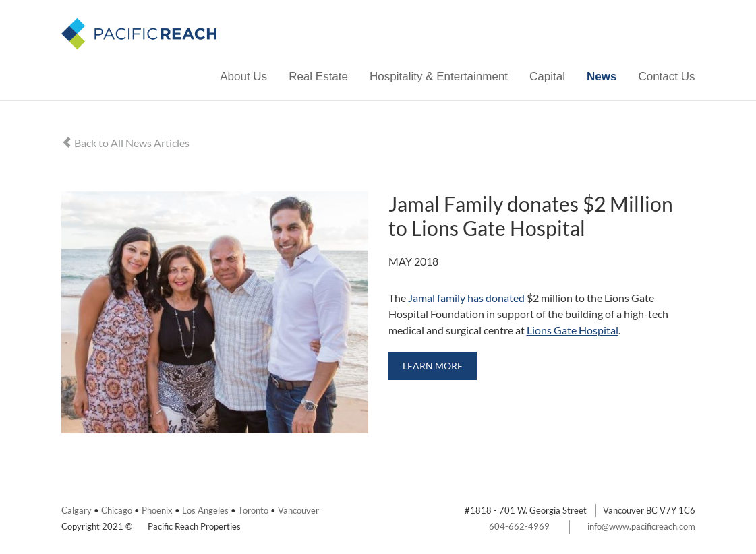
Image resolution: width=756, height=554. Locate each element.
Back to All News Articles (125, 143)
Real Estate (318, 76)
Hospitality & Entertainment (439, 76)
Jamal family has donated (466, 298)
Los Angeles (205, 510)
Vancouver (298, 510)
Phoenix (157, 510)
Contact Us (666, 76)
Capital (547, 76)
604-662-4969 (519, 526)
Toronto (253, 510)
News (602, 76)
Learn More (433, 366)
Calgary (77, 510)
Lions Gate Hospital (573, 330)
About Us (243, 76)
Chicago (117, 510)
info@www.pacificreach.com (641, 526)
